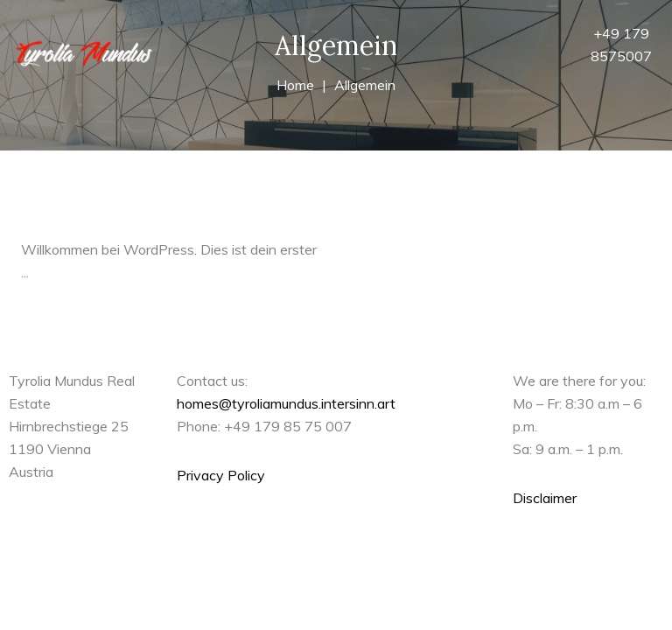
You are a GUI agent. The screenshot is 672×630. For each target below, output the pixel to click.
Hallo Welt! (66, 214)
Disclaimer (545, 498)
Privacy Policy (221, 475)
